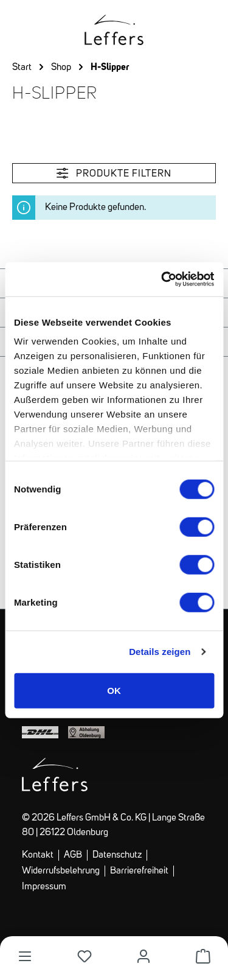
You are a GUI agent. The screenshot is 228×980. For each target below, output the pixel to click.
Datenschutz (117, 855)
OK (114, 690)
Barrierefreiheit (139, 871)
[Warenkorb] (203, 956)
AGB (73, 855)
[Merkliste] (85, 956)
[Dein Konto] (143, 956)
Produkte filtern (114, 173)
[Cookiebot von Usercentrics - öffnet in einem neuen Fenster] (162, 279)
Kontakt (38, 855)
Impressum (44, 887)
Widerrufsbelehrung (61, 871)
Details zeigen (160, 652)
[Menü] (25, 956)
